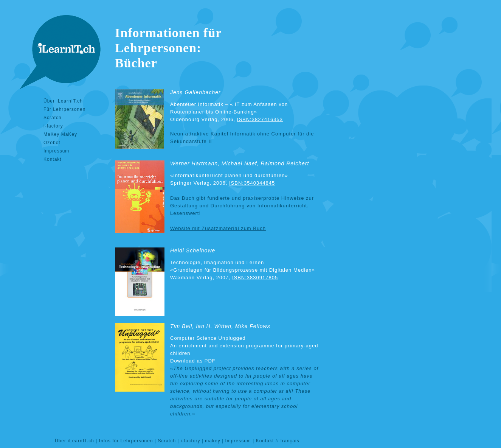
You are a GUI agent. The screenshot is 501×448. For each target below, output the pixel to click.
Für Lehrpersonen (64, 109)
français (290, 441)
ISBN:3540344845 (252, 183)
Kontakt (53, 159)
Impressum (56, 151)
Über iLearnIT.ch (63, 101)
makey (212, 441)
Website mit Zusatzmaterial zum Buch (218, 228)
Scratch (53, 118)
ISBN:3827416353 (260, 119)
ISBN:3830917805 (255, 278)
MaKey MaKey (60, 134)
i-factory (53, 126)
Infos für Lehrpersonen (126, 441)
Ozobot (52, 143)
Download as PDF (193, 361)
